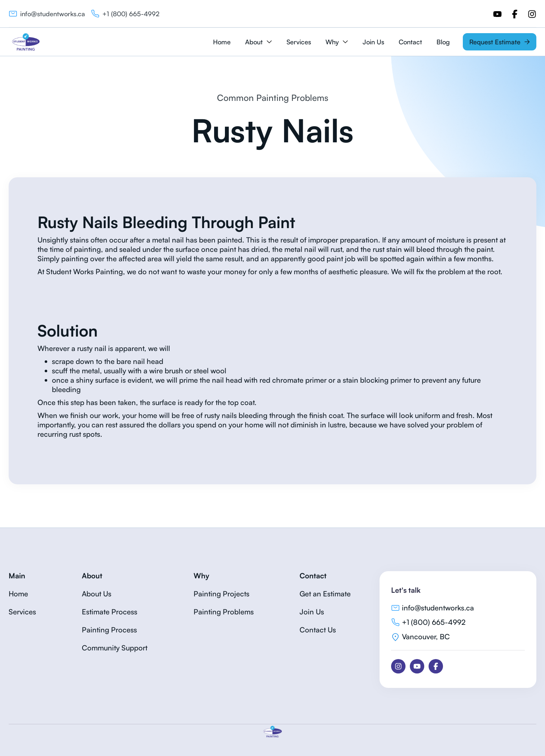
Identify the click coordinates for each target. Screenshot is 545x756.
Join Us (373, 42)
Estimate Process (110, 612)
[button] (259, 42)
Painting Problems (224, 612)
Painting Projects (221, 594)
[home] (26, 42)
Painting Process (109, 630)
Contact (410, 42)
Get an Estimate (325, 594)
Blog (443, 42)
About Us (97, 594)
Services (299, 42)
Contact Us (318, 630)
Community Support (115, 648)
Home (222, 42)
